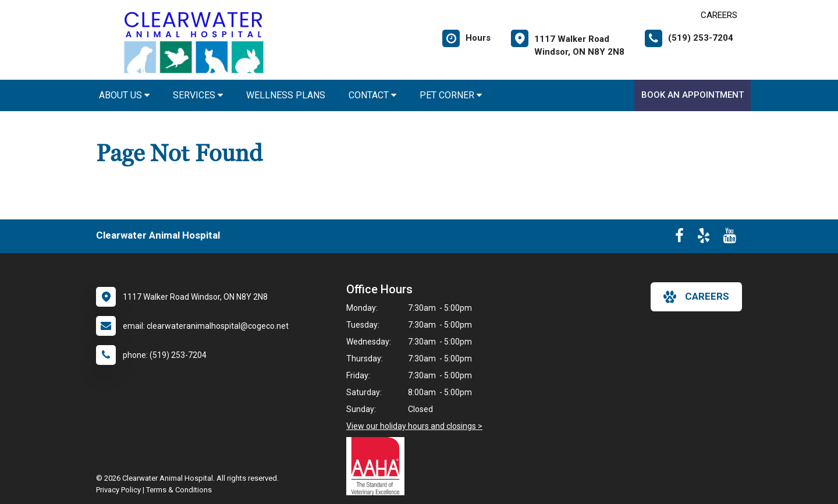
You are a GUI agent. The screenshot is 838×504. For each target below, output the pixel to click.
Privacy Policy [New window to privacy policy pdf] (118, 490)
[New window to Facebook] (679, 238)
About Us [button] (124, 95)
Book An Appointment (693, 95)
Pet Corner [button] (451, 95)
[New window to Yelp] (704, 238)
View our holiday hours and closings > (414, 426)
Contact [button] (372, 95)
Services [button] (198, 95)
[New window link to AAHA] (378, 466)
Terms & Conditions (179, 490)
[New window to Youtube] (730, 238)
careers (696, 297)
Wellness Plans (286, 95)
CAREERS (719, 15)
